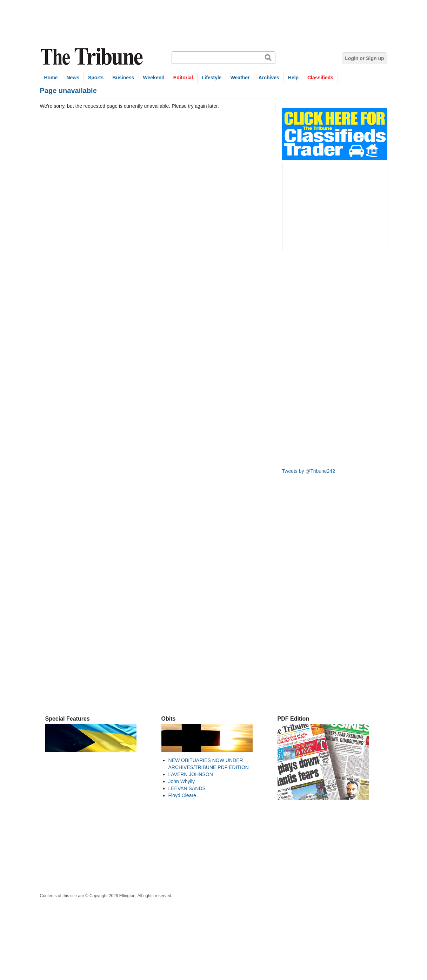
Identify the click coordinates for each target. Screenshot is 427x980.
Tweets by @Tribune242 (309, 471)
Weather (240, 78)
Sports (96, 78)
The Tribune (93, 57)
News (73, 78)
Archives (269, 78)
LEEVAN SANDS (187, 788)
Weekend (154, 78)
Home (51, 78)
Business (123, 78)
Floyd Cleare (182, 795)
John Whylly (182, 781)
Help (293, 78)
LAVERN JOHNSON (191, 774)
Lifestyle (212, 78)
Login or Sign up (364, 58)
